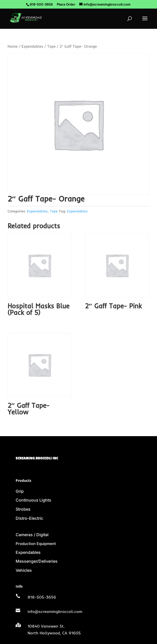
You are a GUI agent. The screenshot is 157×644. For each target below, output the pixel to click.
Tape (51, 46)
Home (12, 46)
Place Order (66, 4)
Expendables (32, 46)
